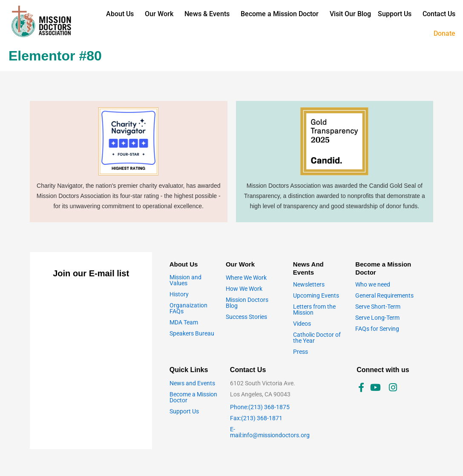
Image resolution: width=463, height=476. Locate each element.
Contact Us (439, 14)
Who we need (373, 284)
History (179, 294)
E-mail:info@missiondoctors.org (270, 432)
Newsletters (309, 284)
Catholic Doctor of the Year (317, 338)
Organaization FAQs (188, 308)
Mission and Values (185, 280)
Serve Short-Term (378, 307)
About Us (120, 14)
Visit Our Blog (350, 14)
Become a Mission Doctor (280, 14)
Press (301, 352)
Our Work (159, 14)
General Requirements (384, 295)
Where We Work (246, 278)
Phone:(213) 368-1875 (260, 407)
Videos (302, 324)
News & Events (207, 14)
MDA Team (184, 322)
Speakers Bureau (192, 333)
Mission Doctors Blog (247, 303)
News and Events (192, 383)
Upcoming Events (316, 295)
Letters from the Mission (314, 310)
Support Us (395, 14)
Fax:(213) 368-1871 (256, 418)
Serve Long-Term (377, 318)
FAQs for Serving (377, 329)
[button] (122, 14)
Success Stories (246, 317)
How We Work (244, 289)
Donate (444, 33)
